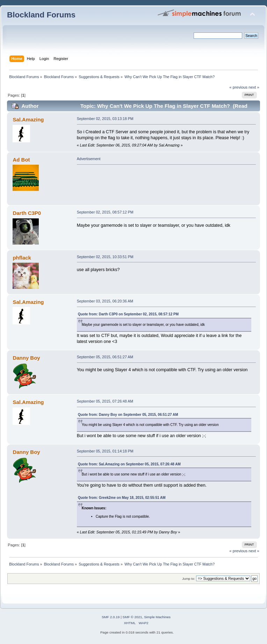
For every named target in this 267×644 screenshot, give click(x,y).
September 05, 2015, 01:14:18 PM (105, 451)
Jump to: (189, 579)
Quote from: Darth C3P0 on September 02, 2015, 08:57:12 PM (128, 314)
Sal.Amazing (28, 119)
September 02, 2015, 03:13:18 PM (105, 119)
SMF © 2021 (132, 617)
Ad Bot (21, 160)
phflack (22, 258)
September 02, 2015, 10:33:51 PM (105, 257)
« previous (238, 87)
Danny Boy (26, 358)
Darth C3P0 (27, 213)
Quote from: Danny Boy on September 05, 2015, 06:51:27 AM (128, 415)
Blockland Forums (41, 15)
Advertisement (89, 159)
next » (254, 87)
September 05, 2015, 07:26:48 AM (105, 401)
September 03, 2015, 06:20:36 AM (105, 301)
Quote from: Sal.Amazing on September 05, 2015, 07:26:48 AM (129, 464)
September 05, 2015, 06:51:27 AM (105, 357)
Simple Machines (157, 617)
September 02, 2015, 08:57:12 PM (105, 212)
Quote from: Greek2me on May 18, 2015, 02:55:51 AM (122, 498)
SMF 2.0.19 (111, 617)
